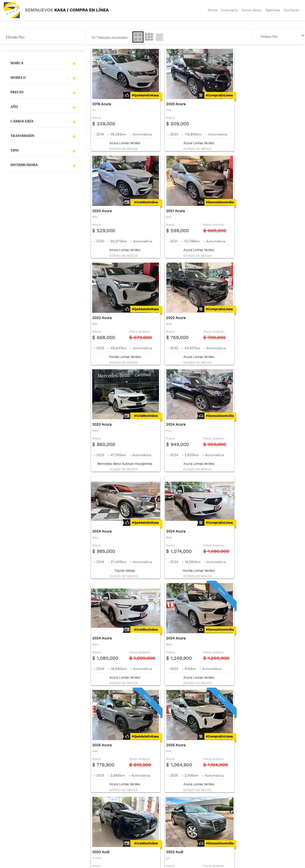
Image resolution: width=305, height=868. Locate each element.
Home (213, 10)
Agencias (273, 10)
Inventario (229, 10)
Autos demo (252, 10)
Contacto (292, 10)
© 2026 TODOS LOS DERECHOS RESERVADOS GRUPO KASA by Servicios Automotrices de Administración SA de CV (163, 865)
